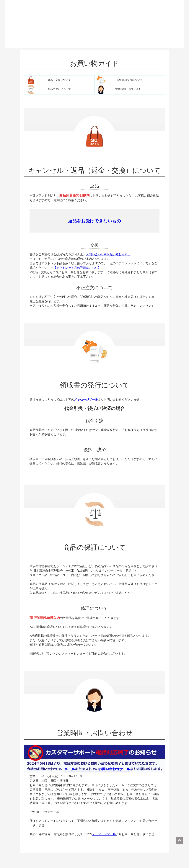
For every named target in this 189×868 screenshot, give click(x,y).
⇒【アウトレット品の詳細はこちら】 (76, 268)
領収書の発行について (130, 80)
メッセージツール (86, 399)
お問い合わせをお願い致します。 (108, 254)
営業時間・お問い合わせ (130, 89)
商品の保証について (59, 89)
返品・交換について (59, 80)
